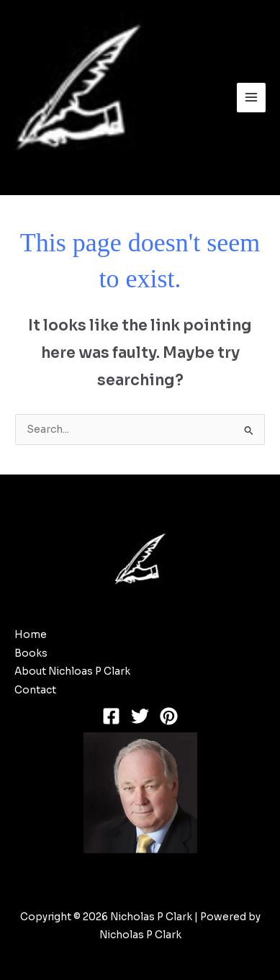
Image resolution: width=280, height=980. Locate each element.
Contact (35, 690)
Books (31, 653)
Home (31, 635)
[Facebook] (111, 716)
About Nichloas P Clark (72, 671)
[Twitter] (140, 716)
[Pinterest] (169, 716)
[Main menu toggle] (252, 98)
